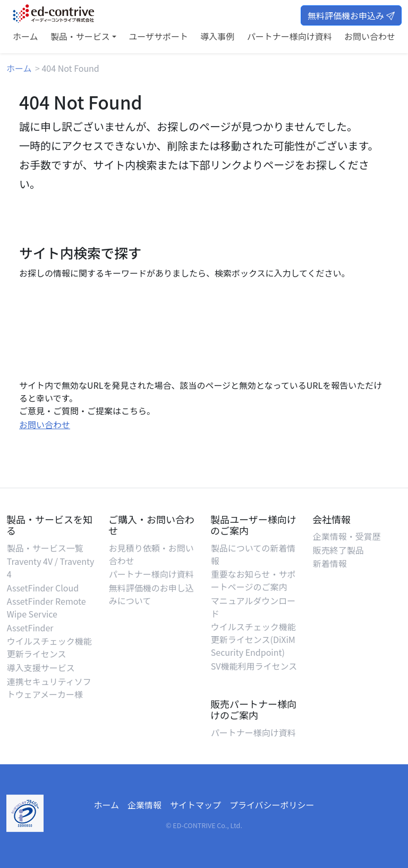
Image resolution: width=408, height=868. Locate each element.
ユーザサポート (158, 36)
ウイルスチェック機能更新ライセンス (49, 647)
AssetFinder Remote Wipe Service (46, 607)
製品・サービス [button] (80, 36)
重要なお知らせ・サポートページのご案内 (253, 580)
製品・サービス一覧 (45, 548)
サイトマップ (195, 805)
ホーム (25, 36)
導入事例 (217, 36)
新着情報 (330, 563)
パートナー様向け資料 (290, 36)
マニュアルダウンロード (253, 607)
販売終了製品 (338, 550)
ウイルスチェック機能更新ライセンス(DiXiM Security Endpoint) (253, 639)
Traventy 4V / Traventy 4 (50, 567)
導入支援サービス (41, 667)
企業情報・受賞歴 (347, 536)
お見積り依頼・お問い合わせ (151, 554)
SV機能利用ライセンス (254, 666)
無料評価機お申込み (351, 15)
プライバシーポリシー (272, 805)
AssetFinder (30, 628)
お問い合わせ (370, 36)
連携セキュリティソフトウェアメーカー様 (49, 688)
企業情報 (144, 805)
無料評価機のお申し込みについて (151, 594)
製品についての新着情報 (253, 554)
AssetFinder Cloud (43, 588)
